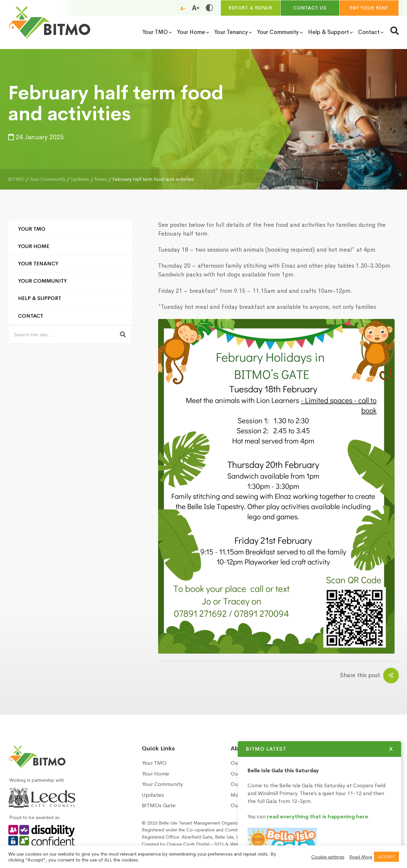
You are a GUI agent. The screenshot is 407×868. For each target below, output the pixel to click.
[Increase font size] (196, 8)
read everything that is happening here (325, 817)
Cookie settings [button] (328, 857)
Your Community (42, 281)
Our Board (244, 784)
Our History (245, 763)
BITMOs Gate (159, 805)
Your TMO (32, 229)
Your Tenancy (38, 264)
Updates (153, 795)
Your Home (34, 246)
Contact (31, 316)
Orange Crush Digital (188, 844)
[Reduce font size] (183, 8)
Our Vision (244, 774)
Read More (361, 857)
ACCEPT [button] (386, 857)
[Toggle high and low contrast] (209, 8)
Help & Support (40, 298)
